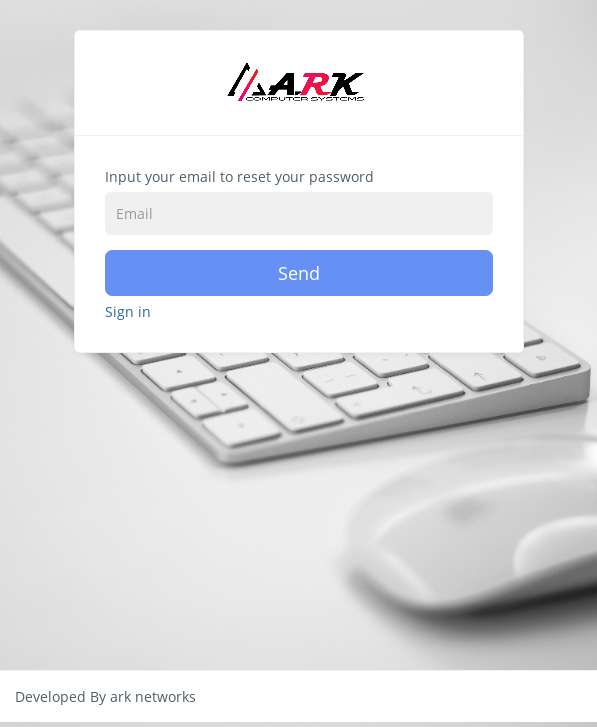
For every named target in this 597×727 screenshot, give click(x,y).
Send (299, 273)
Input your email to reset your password (239, 176)
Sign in (128, 311)
